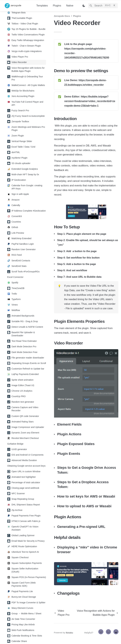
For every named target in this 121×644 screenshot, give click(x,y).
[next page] (95, 613)
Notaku (69, 633)
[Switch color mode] (84, 6)
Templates (42, 6)
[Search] (103, 6)
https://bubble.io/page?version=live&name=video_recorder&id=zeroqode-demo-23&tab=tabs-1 (90, 101)
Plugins (57, 6)
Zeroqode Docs (62, 16)
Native (70, 6)
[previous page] (62, 613)
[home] (18, 6)
